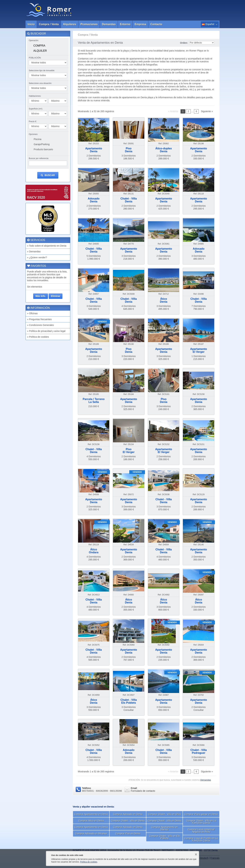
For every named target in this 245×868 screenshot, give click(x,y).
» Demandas (34, 251)
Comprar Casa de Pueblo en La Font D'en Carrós (201, 839)
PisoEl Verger (129, 451)
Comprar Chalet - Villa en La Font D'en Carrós (201, 822)
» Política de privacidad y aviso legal (46, 331)
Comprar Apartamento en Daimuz (164, 828)
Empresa (140, 24)
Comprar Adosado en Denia (128, 814)
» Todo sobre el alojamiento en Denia (47, 246)
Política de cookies (89, 862)
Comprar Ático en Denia (91, 821)
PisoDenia (129, 150)
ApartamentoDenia (94, 150)
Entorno (125, 24)
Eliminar (56, 296)
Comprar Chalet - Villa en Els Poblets (164, 837)
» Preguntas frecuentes (39, 319)
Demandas (109, 24)
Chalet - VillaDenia (129, 200)
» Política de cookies (38, 337)
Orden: (184, 43)
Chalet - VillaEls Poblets (129, 701)
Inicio (31, 24)
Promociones (89, 24)
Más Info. (41, 296)
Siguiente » (207, 111)
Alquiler (40, 51)
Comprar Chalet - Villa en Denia (128, 821)
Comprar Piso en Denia (128, 834)
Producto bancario (43, 149)
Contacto (156, 24)
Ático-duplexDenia (164, 150)
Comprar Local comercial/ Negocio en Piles (201, 831)
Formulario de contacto (143, 791)
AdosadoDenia (94, 200)
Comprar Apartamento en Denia (91, 814)
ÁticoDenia (164, 300)
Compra (39, 46)
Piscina (38, 139)
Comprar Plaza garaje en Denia (201, 814)
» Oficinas (32, 313)
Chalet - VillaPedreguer (199, 752)
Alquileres (70, 24)
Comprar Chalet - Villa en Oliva (164, 814)
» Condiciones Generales (40, 325)
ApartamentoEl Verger (199, 350)
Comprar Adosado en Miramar (91, 834)
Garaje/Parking (42, 144)
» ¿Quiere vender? (37, 257)
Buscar (48, 175)
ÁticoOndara (94, 551)
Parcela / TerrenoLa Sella (94, 401)
